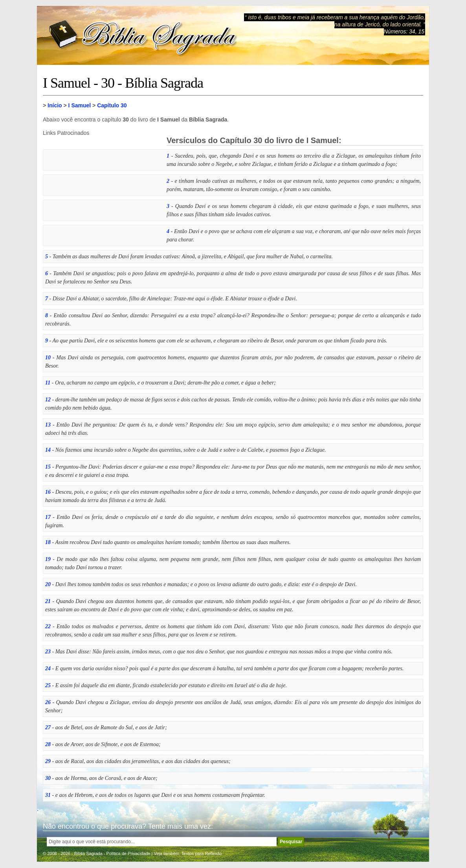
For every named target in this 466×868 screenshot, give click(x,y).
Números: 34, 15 (404, 31)
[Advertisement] (102, 185)
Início (55, 105)
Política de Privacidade (128, 853)
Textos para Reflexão (202, 853)
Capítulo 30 (112, 105)
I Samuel (80, 105)
